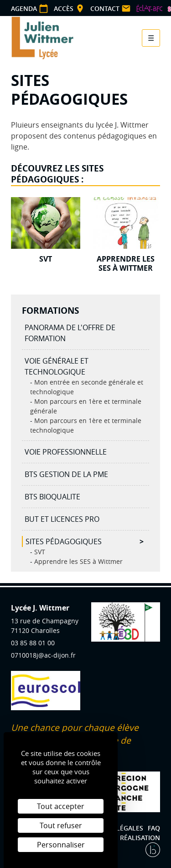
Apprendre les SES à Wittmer (78, 561)
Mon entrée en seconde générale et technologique (87, 387)
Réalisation (140, 838)
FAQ (154, 828)
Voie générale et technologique (57, 366)
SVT (39, 552)
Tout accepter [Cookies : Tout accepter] (61, 806)
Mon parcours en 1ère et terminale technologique (86, 425)
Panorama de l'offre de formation (70, 333)
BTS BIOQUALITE (52, 497)
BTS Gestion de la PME (66, 474)
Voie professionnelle (66, 452)
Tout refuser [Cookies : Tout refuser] (61, 825)
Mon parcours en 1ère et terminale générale (86, 406)
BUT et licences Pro (62, 519)
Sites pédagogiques (64, 541)
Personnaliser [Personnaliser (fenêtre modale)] (61, 845)
